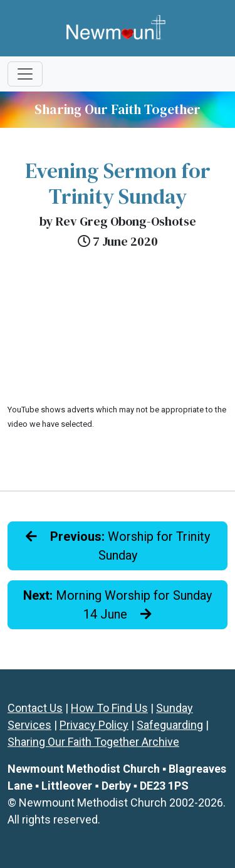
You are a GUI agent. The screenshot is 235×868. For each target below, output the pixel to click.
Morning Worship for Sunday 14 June (118, 605)
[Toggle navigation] (25, 74)
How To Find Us (109, 708)
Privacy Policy (94, 725)
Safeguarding (170, 725)
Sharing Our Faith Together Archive (93, 742)
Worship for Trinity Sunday (118, 546)
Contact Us (35, 708)
